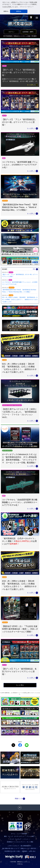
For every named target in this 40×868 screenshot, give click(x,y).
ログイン (12, 32)
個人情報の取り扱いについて (11, 848)
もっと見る (20, 685)
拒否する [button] (6, 11)
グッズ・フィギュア (16, 839)
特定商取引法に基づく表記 (12, 851)
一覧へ (35, 269)
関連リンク (20, 799)
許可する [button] (19, 11)
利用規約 (25, 851)
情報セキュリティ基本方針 (28, 848)
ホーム (13, 834)
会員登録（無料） (28, 32)
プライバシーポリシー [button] (27, 7)
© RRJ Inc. (20, 864)
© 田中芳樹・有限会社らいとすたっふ (20, 862)
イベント (26, 839)
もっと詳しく (33, 85)
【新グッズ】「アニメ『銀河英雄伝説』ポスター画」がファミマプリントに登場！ (19, 72)
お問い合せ (32, 851)
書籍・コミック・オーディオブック (14, 836)
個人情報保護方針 (26, 846)
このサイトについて (13, 846)
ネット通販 (30, 842)
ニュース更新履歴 (22, 834)
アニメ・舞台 (30, 836)
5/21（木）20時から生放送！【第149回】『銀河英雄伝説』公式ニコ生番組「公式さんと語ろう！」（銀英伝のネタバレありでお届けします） (20, 299)
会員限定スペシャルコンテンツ (16, 842)
